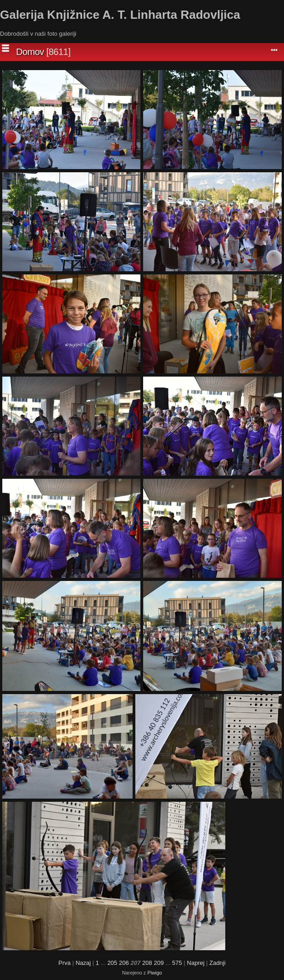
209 (159, 963)
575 (177, 963)
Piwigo (155, 973)
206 (124, 963)
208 (147, 963)
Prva (64, 963)
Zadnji (217, 963)
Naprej (195, 963)
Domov (30, 52)
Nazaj (83, 963)
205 (112, 963)
